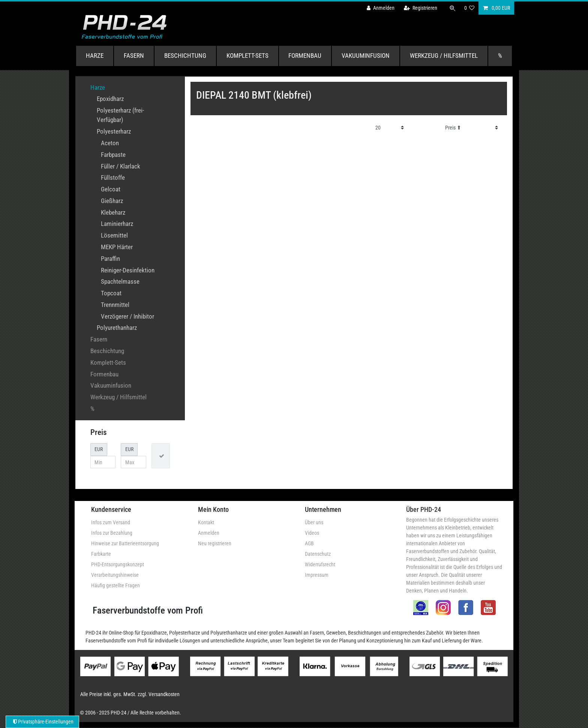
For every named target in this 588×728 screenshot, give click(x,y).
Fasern (134, 56)
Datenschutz (318, 554)
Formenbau (305, 56)
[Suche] (453, 8)
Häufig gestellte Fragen (115, 585)
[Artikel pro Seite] (390, 128)
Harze (95, 56)
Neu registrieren (215, 543)
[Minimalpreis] (103, 462)
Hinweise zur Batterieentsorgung (125, 543)
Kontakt (206, 522)
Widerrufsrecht (320, 564)
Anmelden (209, 533)
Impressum (317, 575)
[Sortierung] (472, 128)
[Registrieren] (421, 8)
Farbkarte (101, 554)
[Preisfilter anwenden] (161, 456)
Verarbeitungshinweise (115, 575)
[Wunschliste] (469, 8)
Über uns (314, 522)
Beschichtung (185, 56)
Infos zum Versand (111, 522)
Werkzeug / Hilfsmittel (444, 56)
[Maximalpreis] (133, 462)
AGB (309, 543)
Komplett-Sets (247, 56)
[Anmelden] (381, 8)
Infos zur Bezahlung (112, 533)
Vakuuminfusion (366, 56)
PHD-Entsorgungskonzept (118, 564)
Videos (312, 533)
